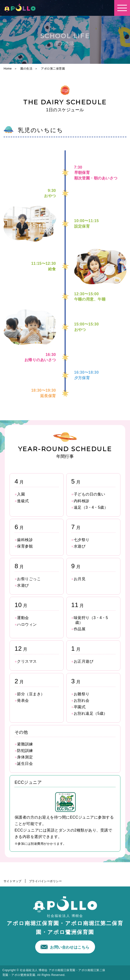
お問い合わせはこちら (70, 947)
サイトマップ (13, 881)
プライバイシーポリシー (45, 881)
